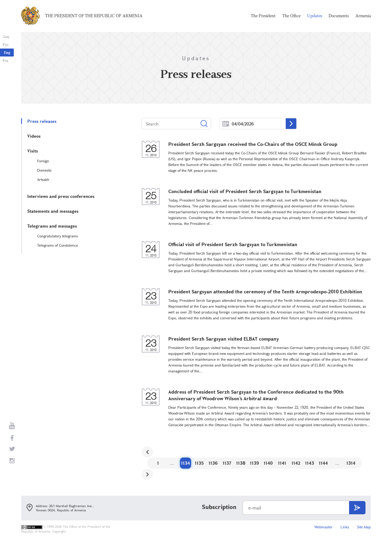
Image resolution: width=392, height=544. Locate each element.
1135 (199, 463)
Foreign (43, 161)
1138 (241, 463)
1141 (282, 463)
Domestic (45, 170)
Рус (6, 44)
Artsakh (43, 179)
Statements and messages (53, 211)
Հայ (6, 36)
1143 (310, 463)
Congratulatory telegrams (58, 236)
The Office (291, 16)
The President (263, 16)
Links (345, 527)
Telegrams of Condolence (58, 245)
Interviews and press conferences (61, 196)
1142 (296, 463)
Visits (33, 151)
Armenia (363, 16)
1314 (351, 463)
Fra (5, 60)
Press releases (42, 121)
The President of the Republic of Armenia (94, 16)
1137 (227, 463)
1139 (254, 463)
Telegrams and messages (52, 226)
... (226, 124)
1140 (268, 463)
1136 (213, 463)
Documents (339, 16)
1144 (323, 463)
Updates (315, 16)
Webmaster (323, 527)
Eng (7, 52)
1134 (186, 463)
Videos (34, 136)
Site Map (364, 527)
